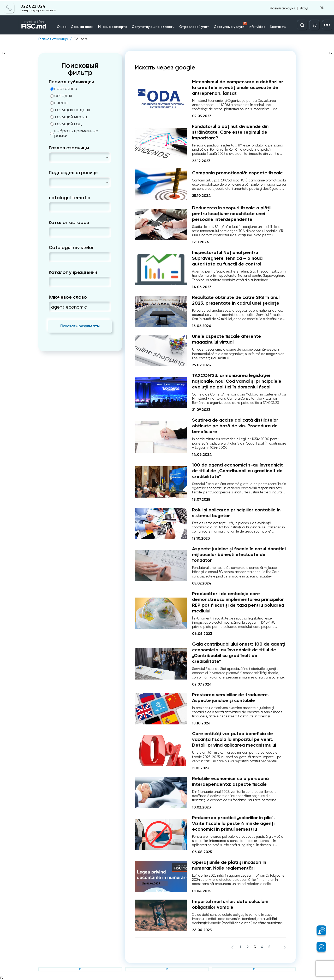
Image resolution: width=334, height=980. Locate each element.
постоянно (64, 88)
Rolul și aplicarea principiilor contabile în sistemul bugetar (236, 513)
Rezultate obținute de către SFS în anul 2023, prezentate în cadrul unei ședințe (236, 300)
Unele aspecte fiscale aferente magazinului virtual (226, 339)
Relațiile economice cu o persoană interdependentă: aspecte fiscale (230, 781)
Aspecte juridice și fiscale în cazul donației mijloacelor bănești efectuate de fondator (239, 554)
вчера (59, 103)
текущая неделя (70, 110)
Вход (304, 7)
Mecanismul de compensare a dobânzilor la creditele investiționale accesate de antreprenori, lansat (238, 87)
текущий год (66, 124)
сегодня (61, 96)
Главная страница (53, 39)
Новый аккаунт (283, 7)
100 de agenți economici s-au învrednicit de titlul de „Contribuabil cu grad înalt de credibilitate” (237, 471)
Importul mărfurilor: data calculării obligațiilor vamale (230, 904)
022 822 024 (33, 6)
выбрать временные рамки (74, 133)
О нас (65, 26)
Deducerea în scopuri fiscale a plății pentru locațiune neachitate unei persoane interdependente (232, 214)
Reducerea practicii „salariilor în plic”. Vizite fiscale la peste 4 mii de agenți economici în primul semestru (233, 823)
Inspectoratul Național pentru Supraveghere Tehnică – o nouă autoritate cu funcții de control (227, 258)
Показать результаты (80, 326)
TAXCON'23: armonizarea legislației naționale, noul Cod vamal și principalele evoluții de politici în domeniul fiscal (237, 381)
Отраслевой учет (194, 26)
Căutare (80, 39)
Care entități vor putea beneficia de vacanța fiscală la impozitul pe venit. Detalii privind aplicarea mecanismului (234, 739)
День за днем (85, 26)
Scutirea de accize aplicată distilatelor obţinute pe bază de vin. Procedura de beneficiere (235, 426)
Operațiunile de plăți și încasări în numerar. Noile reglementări (229, 865)
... (277, 947)
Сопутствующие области (154, 26)
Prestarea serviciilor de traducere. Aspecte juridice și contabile (230, 698)
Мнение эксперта (115, 26)
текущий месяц (69, 117)
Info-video (255, 26)
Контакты (276, 26)
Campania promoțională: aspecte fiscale (237, 173)
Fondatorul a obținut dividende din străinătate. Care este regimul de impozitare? (230, 132)
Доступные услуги (229, 25)
